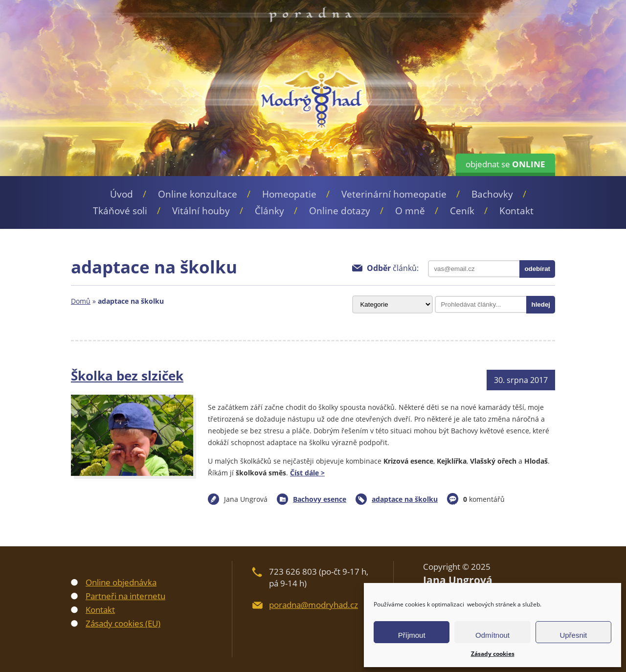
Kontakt (516, 211)
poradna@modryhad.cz (313, 605)
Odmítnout (492, 635)
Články (269, 211)
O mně (410, 211)
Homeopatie (289, 194)
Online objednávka (121, 582)
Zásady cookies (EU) (123, 623)
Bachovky (492, 194)
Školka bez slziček (127, 376)
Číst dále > (307, 473)
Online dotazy (340, 211)
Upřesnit (573, 635)
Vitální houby (201, 211)
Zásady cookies (493, 654)
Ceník (462, 211)
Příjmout (412, 635)
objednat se (505, 164)
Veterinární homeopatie (394, 194)
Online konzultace (198, 194)
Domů (81, 301)
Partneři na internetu (125, 596)
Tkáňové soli (120, 211)
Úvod (122, 194)
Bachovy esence (320, 499)
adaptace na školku (405, 499)
